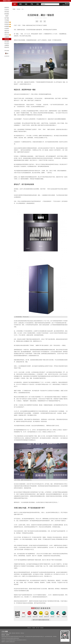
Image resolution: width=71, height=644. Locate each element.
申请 (6, 631)
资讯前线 (18, 9)
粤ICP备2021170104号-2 (22, 640)
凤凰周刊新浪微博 (5, 633)
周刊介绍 (29, 628)
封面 (20, 4)
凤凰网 (10, 633)
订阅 (37, 4)
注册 (68, 4)
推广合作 (38, 628)
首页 (15, 4)
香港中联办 (18, 633)
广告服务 (33, 628)
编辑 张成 (45, 18)
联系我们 (42, 628)
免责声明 (8, 635)
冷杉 (26, 4)
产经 (32, 4)
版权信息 (3, 635)
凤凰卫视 (14, 633)
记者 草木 (41, 18)
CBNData (22, 633)
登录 (66, 4)
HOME (14, 9)
